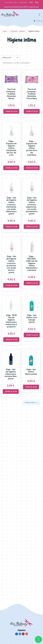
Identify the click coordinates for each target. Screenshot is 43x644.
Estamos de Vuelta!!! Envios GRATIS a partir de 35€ (22, 7)
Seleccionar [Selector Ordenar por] (11, 58)
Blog (37, 2)
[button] (34, 21)
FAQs (31, 2)
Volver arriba (31, 403)
